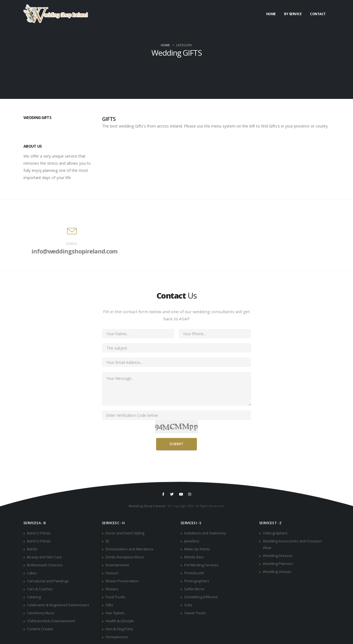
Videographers (275, 533)
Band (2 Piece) (39, 541)
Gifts (109, 605)
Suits (188, 605)
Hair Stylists (115, 613)
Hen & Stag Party (119, 629)
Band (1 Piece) (39, 533)
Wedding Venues (277, 572)
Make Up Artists (197, 549)
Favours (112, 573)
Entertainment (117, 565)
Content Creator (40, 629)
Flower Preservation (122, 581)
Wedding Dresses (278, 556)
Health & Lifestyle (120, 621)
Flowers (112, 589)
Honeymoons (117, 637)
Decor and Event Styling (125, 533)
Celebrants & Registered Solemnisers (58, 605)
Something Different (201, 597)
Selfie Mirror (194, 589)
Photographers (197, 581)
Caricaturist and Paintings (48, 581)
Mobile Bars (194, 557)
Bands (32, 549)
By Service (293, 14)
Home (271, 14)
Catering (34, 597)
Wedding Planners (278, 564)
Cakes (32, 573)
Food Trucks (116, 597)
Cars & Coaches (40, 589)
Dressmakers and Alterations (130, 549)
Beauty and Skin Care (44, 557)
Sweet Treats (195, 613)
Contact (318, 14)
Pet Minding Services (201, 565)
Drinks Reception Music (125, 557)
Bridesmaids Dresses (45, 565)
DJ (107, 541)
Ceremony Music (41, 613)
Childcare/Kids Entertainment (51, 621)
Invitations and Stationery (205, 533)
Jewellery (192, 541)
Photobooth (194, 573)
